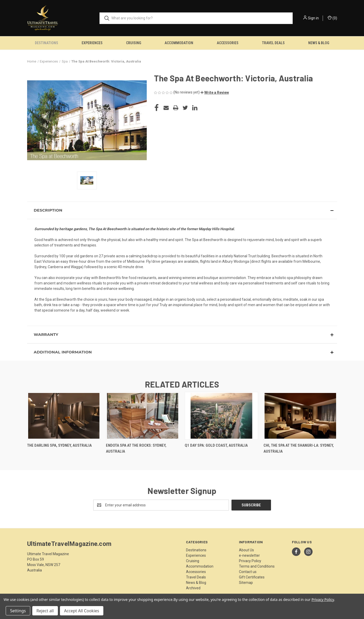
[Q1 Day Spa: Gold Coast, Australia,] (221, 416)
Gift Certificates (252, 577)
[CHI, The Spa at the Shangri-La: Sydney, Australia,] (300, 416)
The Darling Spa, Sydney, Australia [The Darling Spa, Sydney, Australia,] (59, 445)
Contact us (248, 572)
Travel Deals (273, 43)
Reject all (45, 611)
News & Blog (319, 43)
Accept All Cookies (82, 611)
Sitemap (246, 583)
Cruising (134, 43)
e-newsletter (249, 555)
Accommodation (179, 43)
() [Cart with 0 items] (332, 18)
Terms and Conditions (257, 566)
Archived (193, 588)
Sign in (313, 18)
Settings (18, 611)
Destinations (47, 43)
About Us (246, 550)
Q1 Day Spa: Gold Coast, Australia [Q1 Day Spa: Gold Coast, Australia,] (216, 445)
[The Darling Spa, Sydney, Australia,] (64, 416)
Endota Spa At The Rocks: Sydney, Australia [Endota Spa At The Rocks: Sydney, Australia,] (136, 448)
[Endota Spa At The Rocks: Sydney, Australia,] (143, 416)
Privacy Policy (250, 561)
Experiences (92, 43)
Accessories (228, 43)
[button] (215, 92)
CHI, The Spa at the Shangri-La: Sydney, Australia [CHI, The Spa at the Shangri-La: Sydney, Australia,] (299, 448)
